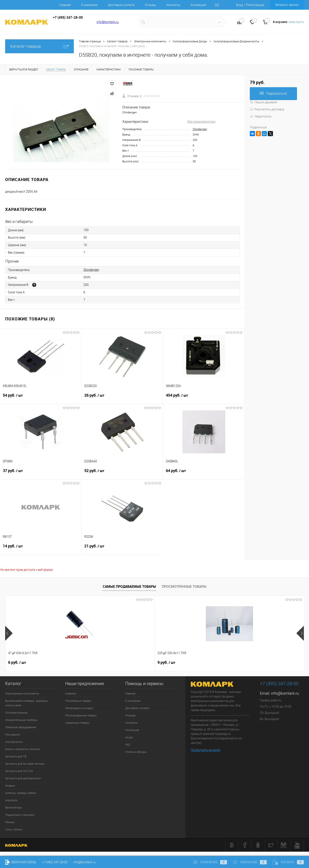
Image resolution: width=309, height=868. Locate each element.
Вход (239, 5)
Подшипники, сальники (20, 815)
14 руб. (41, 549)
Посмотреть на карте (205, 750)
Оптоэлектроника (16, 713)
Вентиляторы (14, 808)
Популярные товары (78, 701)
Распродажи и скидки (79, 708)
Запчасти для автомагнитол (23, 778)
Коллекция (198, 5)
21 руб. (122, 549)
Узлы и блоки (14, 829)
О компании (89, 5)
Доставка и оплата (121, 5)
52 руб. (122, 473)
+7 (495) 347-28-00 (55, 862)
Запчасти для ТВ (16, 756)
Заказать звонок (287, 5)
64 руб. (204, 473)
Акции (129, 737)
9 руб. (92, 662)
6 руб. (17, 662)
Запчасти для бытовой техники (25, 764)
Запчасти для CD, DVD (19, 771)
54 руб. (41, 398)
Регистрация (255, 5)
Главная (65, 5)
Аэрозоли (11, 800)
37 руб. (41, 473)
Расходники (13, 735)
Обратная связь (21, 862)
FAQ (128, 745)
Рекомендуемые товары (81, 715)
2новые (10, 786)
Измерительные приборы (21, 720)
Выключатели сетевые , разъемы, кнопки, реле (27, 703)
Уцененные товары (77, 723)
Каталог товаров (39, 46)
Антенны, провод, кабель (21, 793)
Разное (10, 822)
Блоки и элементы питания (22, 749)
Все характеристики (201, 122)
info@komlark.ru (108, 22)
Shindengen (200, 129)
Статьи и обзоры (136, 752)
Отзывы (151, 5)
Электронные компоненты (22, 694)
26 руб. (122, 398)
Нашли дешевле (263, 102)
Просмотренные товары (184, 586)
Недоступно (261, 116)
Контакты (173, 5)
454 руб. (204, 398)
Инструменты (14, 742)
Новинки (71, 694)
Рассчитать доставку (267, 109)
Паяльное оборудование (21, 727)
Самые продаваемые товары (129, 586)
